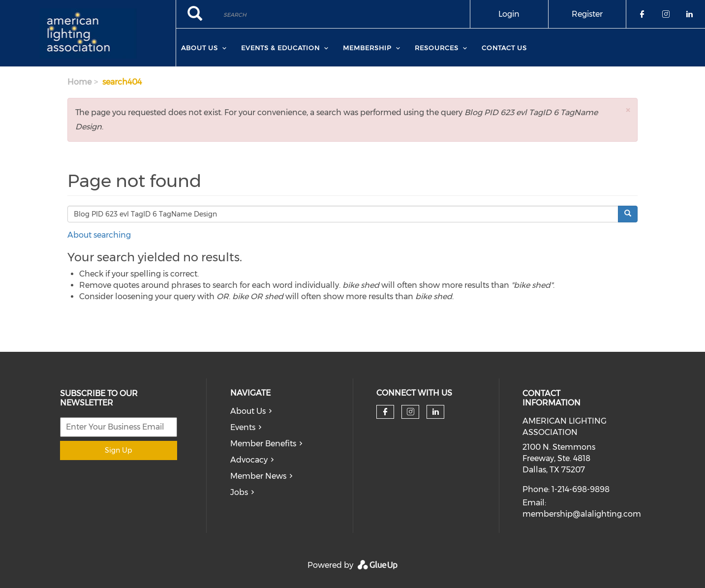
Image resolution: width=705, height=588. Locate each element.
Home (79, 82)
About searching (99, 235)
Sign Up (118, 450)
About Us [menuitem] (199, 48)
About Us (248, 411)
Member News (258, 476)
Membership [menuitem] (367, 48)
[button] (628, 110)
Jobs (239, 492)
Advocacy (249, 460)
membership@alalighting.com (582, 514)
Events (243, 427)
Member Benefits (263, 444)
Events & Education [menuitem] (280, 48)
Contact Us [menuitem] (504, 48)
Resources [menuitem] (437, 48)
